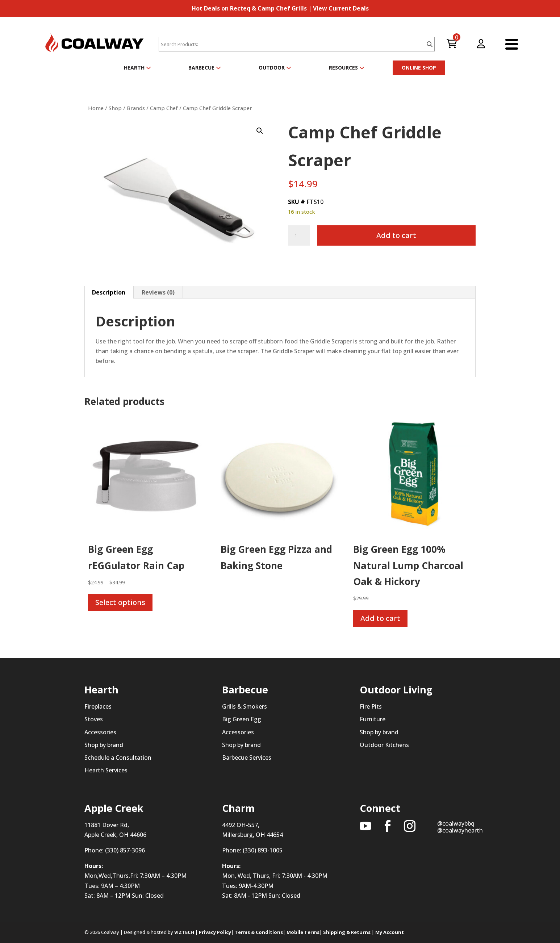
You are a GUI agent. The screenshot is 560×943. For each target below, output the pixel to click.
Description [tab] (109, 292)
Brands (136, 108)
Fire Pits (371, 706)
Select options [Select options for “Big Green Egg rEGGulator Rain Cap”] (120, 602)
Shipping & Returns (347, 932)
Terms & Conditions (259, 932)
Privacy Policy (215, 932)
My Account (390, 932)
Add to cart (396, 235)
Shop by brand (104, 745)
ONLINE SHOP (419, 68)
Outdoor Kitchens (384, 745)
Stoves (94, 719)
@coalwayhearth (460, 830)
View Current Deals (341, 8)
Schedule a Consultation (118, 758)
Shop (115, 108)
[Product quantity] (299, 235)
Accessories (100, 732)
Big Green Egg (242, 719)
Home (96, 108)
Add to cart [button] (380, 618)
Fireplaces (98, 706)
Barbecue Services (247, 758)
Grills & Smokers (245, 706)
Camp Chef (164, 108)
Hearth (137, 68)
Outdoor (275, 68)
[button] (260, 131)
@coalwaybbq (456, 823)
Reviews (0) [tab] (158, 292)
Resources (347, 68)
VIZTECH (184, 932)
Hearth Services (106, 770)
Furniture (373, 719)
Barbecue (205, 68)
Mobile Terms (303, 932)
